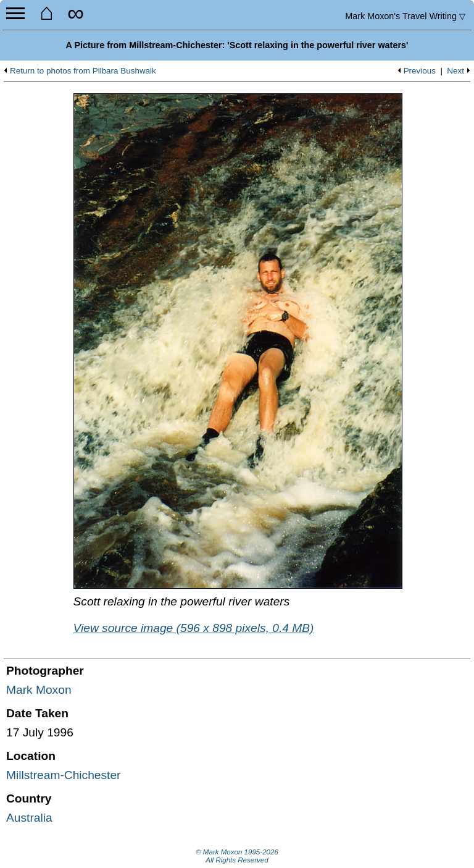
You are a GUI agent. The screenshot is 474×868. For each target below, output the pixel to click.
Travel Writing (405, 16)
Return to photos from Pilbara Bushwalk (83, 71)
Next (455, 71)
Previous (420, 71)
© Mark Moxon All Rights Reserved (237, 856)
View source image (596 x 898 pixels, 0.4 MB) (194, 628)
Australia (29, 818)
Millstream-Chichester (64, 775)
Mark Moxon (39, 690)
